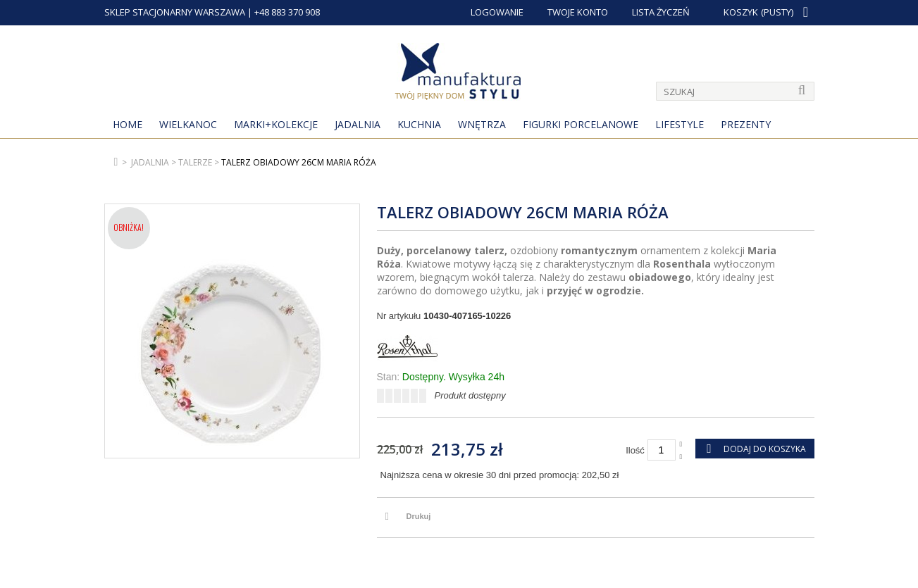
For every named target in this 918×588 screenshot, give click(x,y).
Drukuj (419, 516)
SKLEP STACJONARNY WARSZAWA (175, 12)
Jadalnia (358, 124)
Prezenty (746, 124)
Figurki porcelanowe (581, 124)
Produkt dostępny (470, 395)
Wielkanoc (188, 124)
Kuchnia (419, 124)
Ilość (635, 450)
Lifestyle (680, 124)
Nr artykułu (399, 316)
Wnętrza (482, 124)
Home (128, 124)
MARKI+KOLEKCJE (276, 124)
